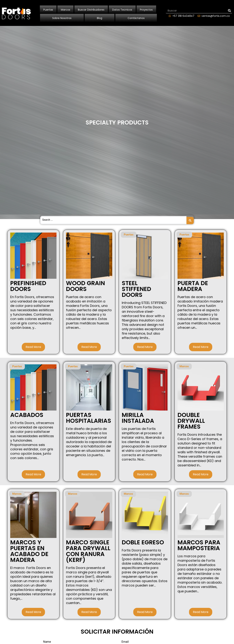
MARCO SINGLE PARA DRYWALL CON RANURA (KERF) (88, 550)
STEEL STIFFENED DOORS (136, 288)
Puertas (48, 10)
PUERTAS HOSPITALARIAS (89, 416)
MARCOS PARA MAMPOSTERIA (199, 544)
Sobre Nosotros (62, 18)
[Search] (229, 10)
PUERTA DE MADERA (193, 285)
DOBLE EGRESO (143, 541)
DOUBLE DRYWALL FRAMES (191, 419)
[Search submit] (190, 219)
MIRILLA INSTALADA (138, 416)
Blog (100, 18)
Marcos (66, 10)
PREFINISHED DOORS (28, 285)
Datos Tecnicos (122, 10)
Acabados (27, 414)
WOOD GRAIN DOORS (85, 285)
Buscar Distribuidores (91, 10)
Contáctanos (136, 18)
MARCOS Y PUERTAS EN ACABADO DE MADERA (29, 550)
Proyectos (146, 10)
